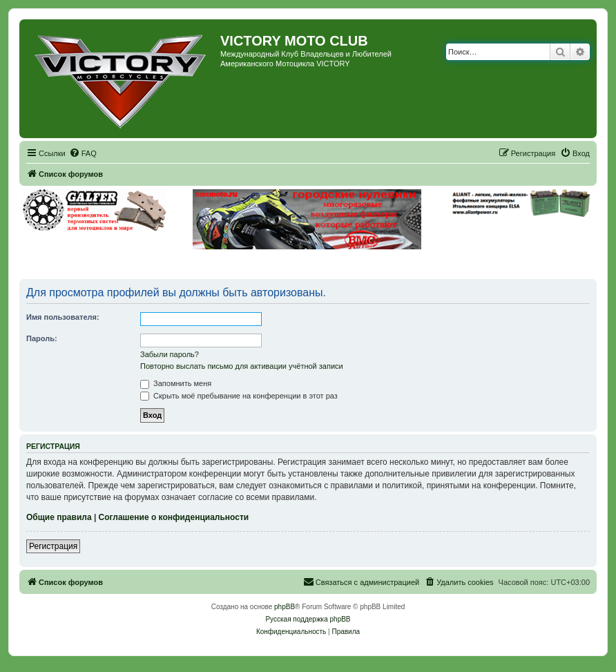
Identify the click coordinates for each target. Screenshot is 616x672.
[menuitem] (83, 153)
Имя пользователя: (63, 317)
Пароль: (42, 338)
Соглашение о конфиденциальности (174, 517)
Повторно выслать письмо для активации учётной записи (242, 366)
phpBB (285, 607)
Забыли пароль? (170, 354)
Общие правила (59, 517)
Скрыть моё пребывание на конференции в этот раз (239, 396)
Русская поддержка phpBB (308, 619)
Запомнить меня (176, 383)
